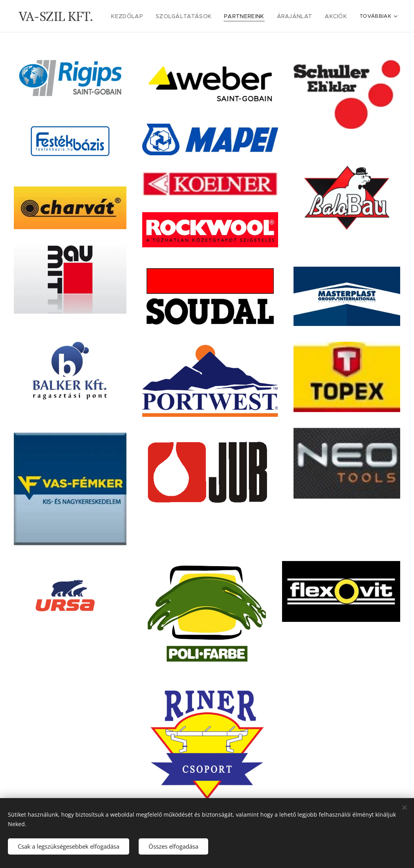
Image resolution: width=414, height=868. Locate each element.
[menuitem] (143, 16)
